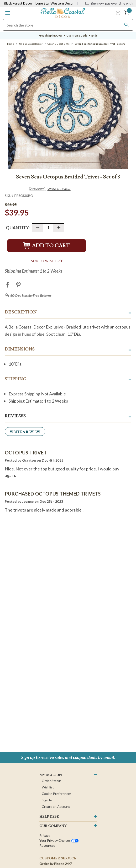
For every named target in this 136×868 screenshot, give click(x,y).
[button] (8, 13)
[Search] (126, 25)
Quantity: (18, 228)
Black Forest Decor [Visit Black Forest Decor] (18, 3)
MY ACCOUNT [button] (52, 775)
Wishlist (48, 787)
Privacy (45, 835)
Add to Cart (47, 246)
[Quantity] (48, 228)
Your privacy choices (59, 840)
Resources (47, 845)
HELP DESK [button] (49, 817)
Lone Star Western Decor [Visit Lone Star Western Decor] (55, 3)
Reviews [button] (15, 416)
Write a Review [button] (59, 189)
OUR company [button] (53, 826)
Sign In (47, 800)
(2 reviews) (38, 189)
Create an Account (56, 806)
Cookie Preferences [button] (57, 794)
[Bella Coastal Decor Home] (63, 13)
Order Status (52, 781)
